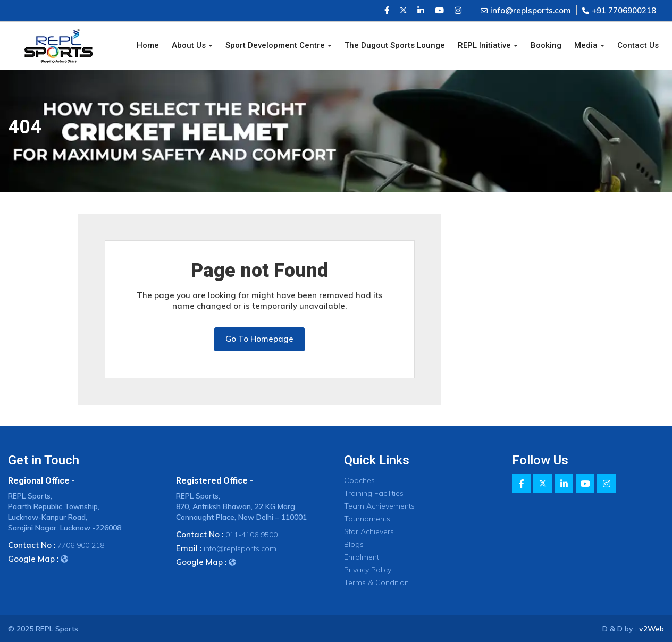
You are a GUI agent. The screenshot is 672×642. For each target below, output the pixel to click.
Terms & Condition (376, 582)
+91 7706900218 (619, 10)
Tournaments (367, 519)
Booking (546, 45)
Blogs (354, 544)
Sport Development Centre (275, 45)
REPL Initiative (484, 45)
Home (148, 45)
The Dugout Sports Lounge (395, 45)
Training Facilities (374, 493)
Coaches (359, 480)
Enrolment (362, 557)
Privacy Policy (368, 570)
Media (586, 45)
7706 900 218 (81, 545)
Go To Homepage (259, 339)
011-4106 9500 (251, 535)
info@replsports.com (526, 10)
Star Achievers (369, 531)
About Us (189, 45)
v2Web (652, 629)
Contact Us (638, 45)
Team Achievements (379, 506)
